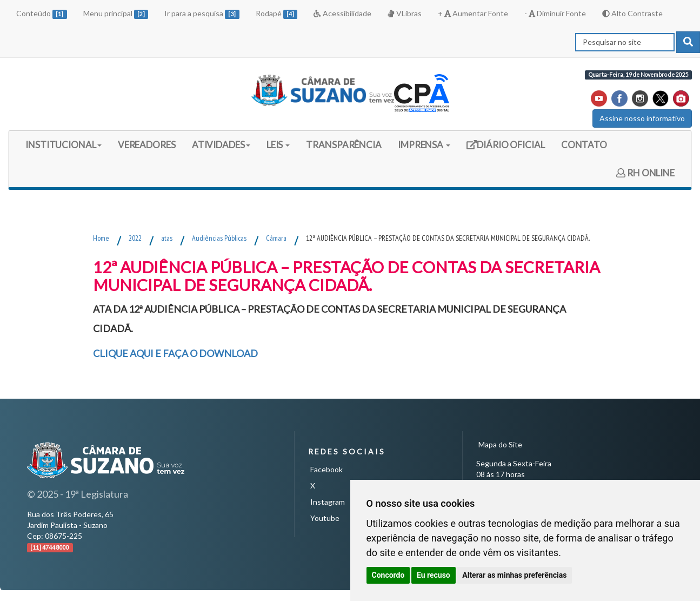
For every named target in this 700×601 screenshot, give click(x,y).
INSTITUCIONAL (64, 145)
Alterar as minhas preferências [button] (514, 575)
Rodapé (277, 14)
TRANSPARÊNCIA (344, 145)
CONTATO (584, 145)
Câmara (276, 238)
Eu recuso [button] (434, 575)
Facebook (326, 469)
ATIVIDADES (221, 145)
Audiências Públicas (219, 238)
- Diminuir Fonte (555, 13)
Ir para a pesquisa (202, 14)
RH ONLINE (645, 173)
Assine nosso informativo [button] (642, 118)
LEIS (278, 145)
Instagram (328, 502)
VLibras (404, 13)
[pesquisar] (688, 42)
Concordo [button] (388, 575)
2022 (135, 238)
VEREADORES (147, 145)
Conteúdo (42, 14)
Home (101, 238)
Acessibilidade (342, 13)
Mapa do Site (500, 444)
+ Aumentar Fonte (473, 13)
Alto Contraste (632, 13)
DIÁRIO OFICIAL (505, 148)
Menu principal (116, 14)
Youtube (325, 518)
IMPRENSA (424, 145)
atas (167, 238)
